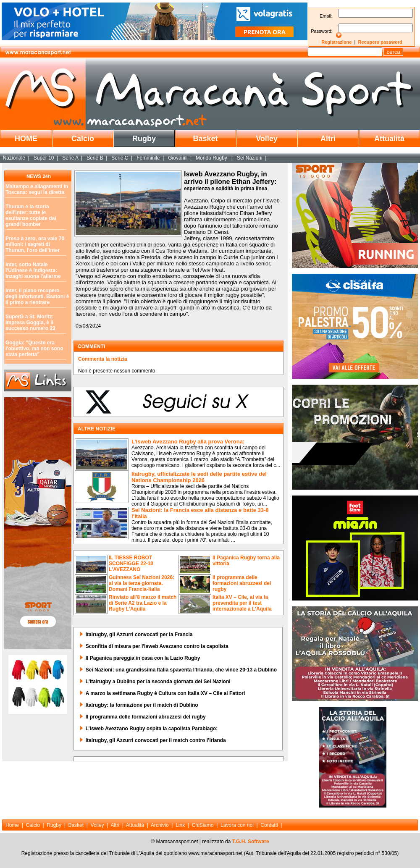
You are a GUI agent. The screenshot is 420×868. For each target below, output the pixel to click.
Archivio (160, 825)
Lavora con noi (237, 825)
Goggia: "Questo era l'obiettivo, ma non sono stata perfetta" (34, 349)
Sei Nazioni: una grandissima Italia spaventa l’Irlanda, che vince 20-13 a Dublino (181, 670)
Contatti (269, 825)
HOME (26, 139)
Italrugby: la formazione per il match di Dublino (142, 705)
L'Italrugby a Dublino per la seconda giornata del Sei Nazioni (158, 682)
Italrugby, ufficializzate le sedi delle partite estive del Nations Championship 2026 (199, 477)
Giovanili (178, 158)
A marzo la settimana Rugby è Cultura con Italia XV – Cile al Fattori (165, 693)
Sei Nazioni (250, 158)
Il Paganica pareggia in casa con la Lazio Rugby (143, 658)
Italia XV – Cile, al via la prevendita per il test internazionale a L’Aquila (242, 603)
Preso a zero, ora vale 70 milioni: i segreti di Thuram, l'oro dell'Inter (35, 244)
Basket (205, 139)
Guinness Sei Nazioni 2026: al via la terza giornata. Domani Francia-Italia (142, 583)
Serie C (120, 158)
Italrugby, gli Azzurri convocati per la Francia (139, 635)
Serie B (95, 158)
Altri (328, 139)
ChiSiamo (203, 825)
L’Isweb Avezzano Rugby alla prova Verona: (188, 442)
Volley (267, 139)
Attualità (389, 139)
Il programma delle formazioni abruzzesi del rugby (242, 583)
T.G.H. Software (251, 842)
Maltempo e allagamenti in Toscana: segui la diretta (37, 189)
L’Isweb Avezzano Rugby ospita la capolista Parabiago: (152, 729)
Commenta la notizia (103, 359)
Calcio (83, 139)
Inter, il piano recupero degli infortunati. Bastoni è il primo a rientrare (37, 296)
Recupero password (380, 42)
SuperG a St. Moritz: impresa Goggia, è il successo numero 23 (30, 323)
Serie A (70, 158)
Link (180, 825)
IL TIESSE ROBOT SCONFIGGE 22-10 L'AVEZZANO (131, 564)
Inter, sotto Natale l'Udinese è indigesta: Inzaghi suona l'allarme (33, 270)
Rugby (144, 139)
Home (12, 825)
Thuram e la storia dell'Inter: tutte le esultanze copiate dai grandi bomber (31, 215)
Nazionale (14, 158)
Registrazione (336, 42)
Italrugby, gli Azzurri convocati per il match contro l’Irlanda (156, 740)
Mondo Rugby (212, 158)
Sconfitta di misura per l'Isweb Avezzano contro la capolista (157, 646)
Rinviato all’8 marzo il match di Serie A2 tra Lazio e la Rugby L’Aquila (143, 603)
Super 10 (44, 158)
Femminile (148, 158)
